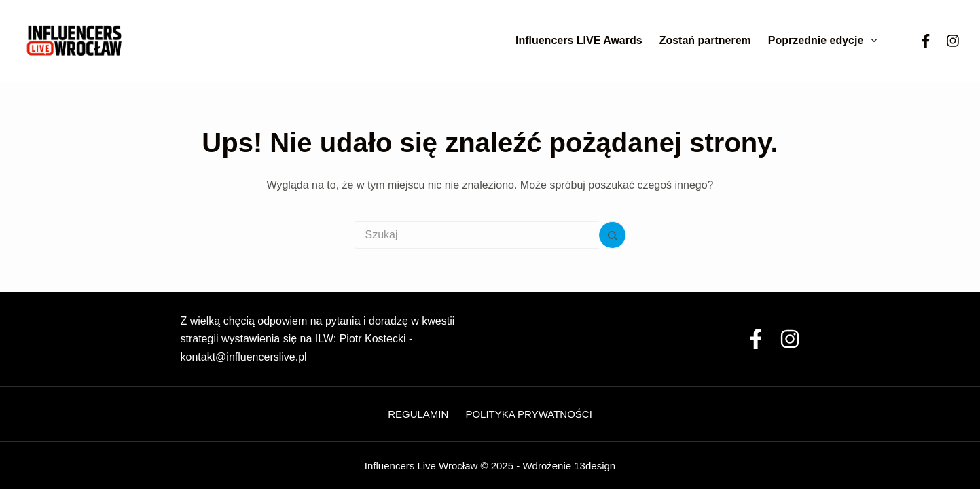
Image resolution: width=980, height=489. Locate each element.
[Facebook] (926, 41)
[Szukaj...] (477, 235)
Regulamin (418, 414)
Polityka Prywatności (528, 414)
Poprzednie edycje (825, 41)
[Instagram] (953, 41)
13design (595, 466)
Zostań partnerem (705, 40)
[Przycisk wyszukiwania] (613, 235)
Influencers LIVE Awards (579, 40)
